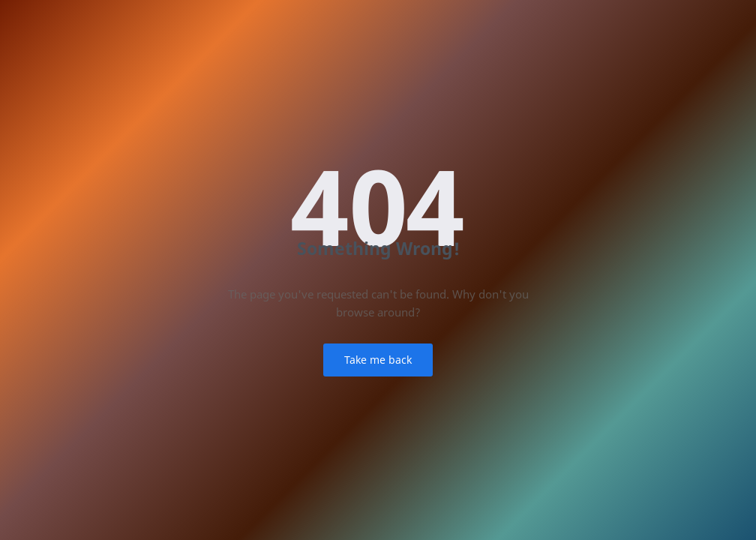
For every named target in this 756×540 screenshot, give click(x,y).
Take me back (378, 360)
